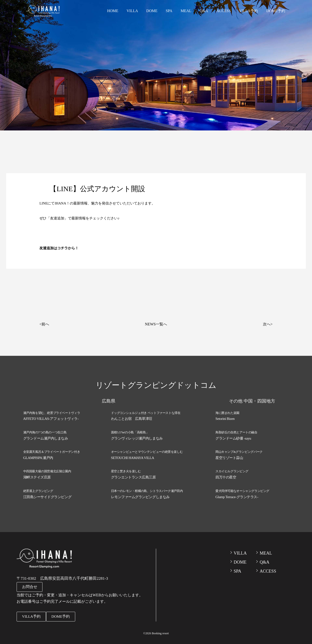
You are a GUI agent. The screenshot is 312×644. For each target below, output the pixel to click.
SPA (175, 11)
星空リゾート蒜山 (229, 457)
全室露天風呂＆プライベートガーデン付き (52, 451)
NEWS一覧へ (156, 324)
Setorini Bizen (225, 418)
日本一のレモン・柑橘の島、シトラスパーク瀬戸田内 (147, 489)
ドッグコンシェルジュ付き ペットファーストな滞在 (146, 413)
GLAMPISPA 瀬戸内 (38, 457)
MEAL (190, 11)
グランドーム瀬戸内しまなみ (46, 437)
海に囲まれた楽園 (227, 413)
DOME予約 (275, 11)
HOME (122, 11)
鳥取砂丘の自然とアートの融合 (236, 432)
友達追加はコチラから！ (59, 248)
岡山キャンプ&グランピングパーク (239, 451)
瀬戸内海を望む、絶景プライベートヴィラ (52, 413)
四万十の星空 (226, 476)
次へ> (268, 324)
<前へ (44, 324)
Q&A (207, 11)
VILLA (140, 11)
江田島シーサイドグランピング (47, 495)
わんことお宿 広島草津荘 (132, 418)
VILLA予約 (249, 11)
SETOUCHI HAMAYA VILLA (132, 457)
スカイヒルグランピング (232, 470)
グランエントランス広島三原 (133, 476)
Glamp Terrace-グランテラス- (237, 495)
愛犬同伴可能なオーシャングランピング (242, 489)
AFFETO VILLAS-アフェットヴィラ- (51, 418)
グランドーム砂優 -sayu (233, 437)
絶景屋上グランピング (38, 489)
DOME (159, 11)
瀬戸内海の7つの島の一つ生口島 (45, 432)
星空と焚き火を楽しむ (126, 470)
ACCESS (225, 11)
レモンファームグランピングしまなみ (140, 495)
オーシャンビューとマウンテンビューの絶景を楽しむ (147, 451)
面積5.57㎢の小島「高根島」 (130, 432)
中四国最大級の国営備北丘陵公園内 (47, 470)
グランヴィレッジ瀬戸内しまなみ (137, 437)
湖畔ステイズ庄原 (37, 476)
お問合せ (30, 586)
